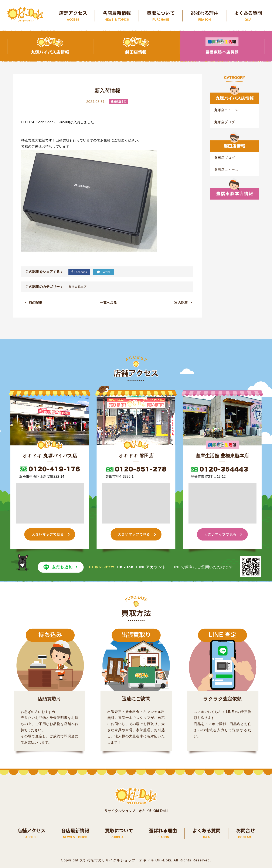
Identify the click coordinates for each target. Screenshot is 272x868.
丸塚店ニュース (226, 110)
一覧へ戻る (108, 303)
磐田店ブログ (225, 158)
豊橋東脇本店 (77, 287)
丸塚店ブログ (225, 122)
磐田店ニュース (226, 170)
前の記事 (36, 303)
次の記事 (181, 303)
